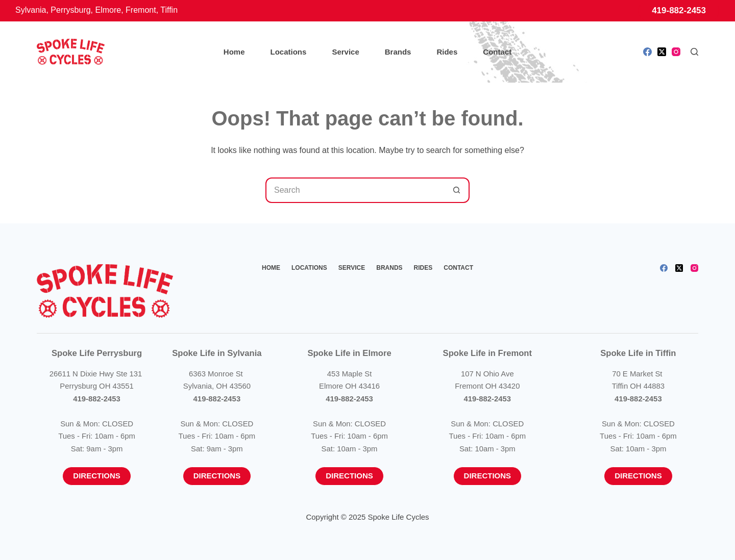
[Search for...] (355, 190)
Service (345, 52)
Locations (289, 52)
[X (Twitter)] (662, 52)
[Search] (694, 52)
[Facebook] (647, 52)
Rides (447, 52)
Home (234, 52)
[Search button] (457, 190)
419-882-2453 (679, 10)
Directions (97, 476)
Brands (398, 52)
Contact (497, 52)
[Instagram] (676, 52)
